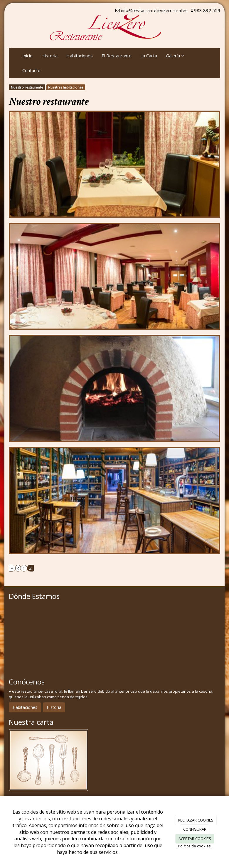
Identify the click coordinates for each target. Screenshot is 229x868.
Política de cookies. (195, 846)
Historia (49, 56)
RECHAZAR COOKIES (196, 820)
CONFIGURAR (195, 829)
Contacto (31, 70)
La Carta (149, 56)
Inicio (27, 56)
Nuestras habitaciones (66, 87)
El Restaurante (117, 56)
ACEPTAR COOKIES (195, 839)
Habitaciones (80, 56)
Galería (175, 56)
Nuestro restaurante (27, 87)
